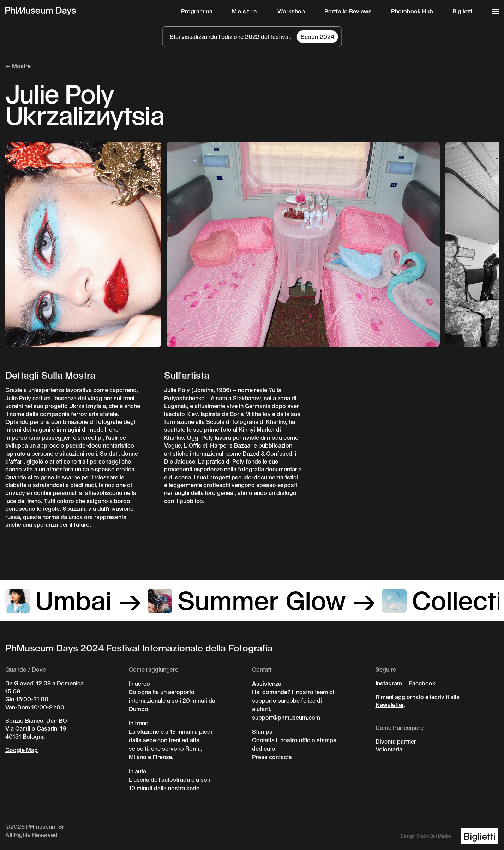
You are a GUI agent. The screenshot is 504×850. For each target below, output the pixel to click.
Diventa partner (396, 741)
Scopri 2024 (317, 37)
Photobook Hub (412, 11)
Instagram (389, 683)
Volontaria (389, 749)
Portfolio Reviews (348, 11)
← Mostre (18, 66)
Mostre (245, 11)
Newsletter (390, 705)
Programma (197, 11)
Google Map (22, 750)
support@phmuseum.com (286, 717)
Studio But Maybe (434, 836)
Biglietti (462, 11)
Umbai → (74, 600)
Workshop (291, 11)
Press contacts (272, 757)
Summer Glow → (262, 600)
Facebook (422, 683)
